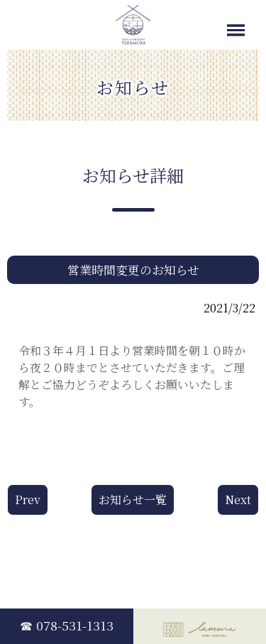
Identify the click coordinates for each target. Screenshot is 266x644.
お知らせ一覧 (133, 500)
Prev (28, 500)
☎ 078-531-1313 (67, 625)
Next (238, 500)
